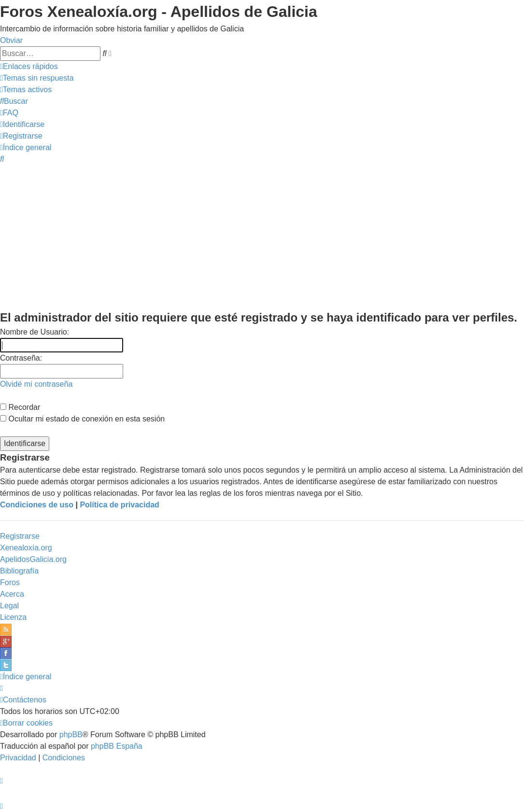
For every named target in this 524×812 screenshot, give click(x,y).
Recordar (20, 407)
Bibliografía (19, 571)
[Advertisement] (262, 237)
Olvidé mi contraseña (36, 384)
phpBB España (117, 746)
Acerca (12, 594)
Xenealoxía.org (26, 548)
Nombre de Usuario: (35, 332)
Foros (10, 582)
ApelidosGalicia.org (33, 559)
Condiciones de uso (37, 505)
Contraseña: (21, 358)
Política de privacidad (120, 505)
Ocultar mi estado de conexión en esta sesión (82, 419)
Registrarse (20, 536)
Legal (9, 606)
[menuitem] (37, 78)
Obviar (11, 40)
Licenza (13, 617)
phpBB (71, 735)
